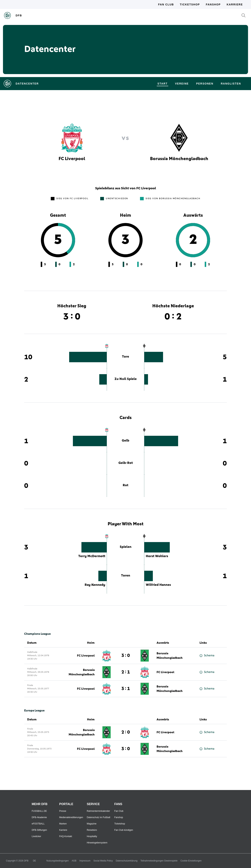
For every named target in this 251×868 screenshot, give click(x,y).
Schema (207, 656)
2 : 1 (126, 672)
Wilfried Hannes (158, 585)
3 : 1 (126, 689)
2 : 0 (126, 732)
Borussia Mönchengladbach (170, 656)
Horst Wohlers (157, 556)
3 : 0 (126, 656)
